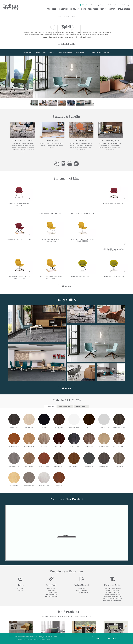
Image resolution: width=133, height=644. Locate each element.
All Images (21, 590)
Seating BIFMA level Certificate (112, 594)
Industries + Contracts (69, 9)
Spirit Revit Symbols (51, 594)
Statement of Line (40, 52)
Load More (67, 286)
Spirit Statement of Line (51, 596)
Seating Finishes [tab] (65, 407)
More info (48, 639)
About (103, 9)
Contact (111, 9)
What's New (21, 588)
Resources (93, 9)
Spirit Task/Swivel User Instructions (112, 599)
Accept (98, 639)
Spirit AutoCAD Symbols (51, 592)
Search (95, 5)
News (84, 9)
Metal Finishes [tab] (81, 407)
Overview (28, 52)
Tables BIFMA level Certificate (112, 596)
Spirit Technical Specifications (112, 588)
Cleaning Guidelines (82, 590)
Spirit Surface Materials (82, 592)
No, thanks (112, 639)
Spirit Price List (51, 590)
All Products (85, 5)
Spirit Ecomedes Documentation (112, 601)
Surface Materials (65, 52)
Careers (102, 5)
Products (51, 9)
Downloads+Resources (100, 52)
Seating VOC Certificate (112, 590)
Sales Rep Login (125, 5)
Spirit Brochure (51, 588)
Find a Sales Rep (113, 5)
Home (60, 17)
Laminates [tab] (50, 407)
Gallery (52, 52)
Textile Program (82, 588)
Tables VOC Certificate (112, 592)
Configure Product (81, 52)
